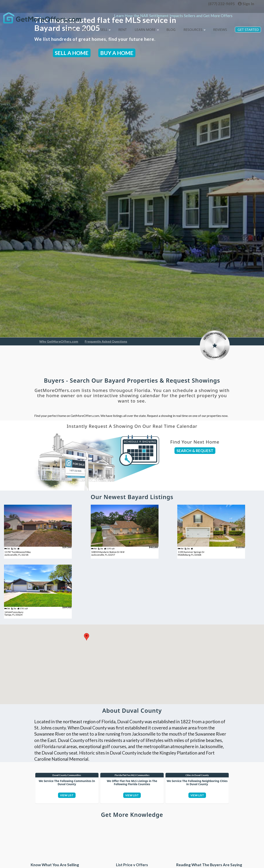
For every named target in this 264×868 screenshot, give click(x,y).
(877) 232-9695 (221, 4)
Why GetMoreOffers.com (59, 341)
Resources (193, 27)
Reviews (219, 27)
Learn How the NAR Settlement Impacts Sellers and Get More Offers (173, 10)
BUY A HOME (117, 53)
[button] (87, 648)
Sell (101, 27)
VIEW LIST (67, 811)
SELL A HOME (72, 53)
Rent (119, 27)
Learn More (144, 27)
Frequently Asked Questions (106, 341)
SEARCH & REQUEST (195, 451)
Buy (83, 27)
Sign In (246, 4)
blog (169, 27)
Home (65, 27)
